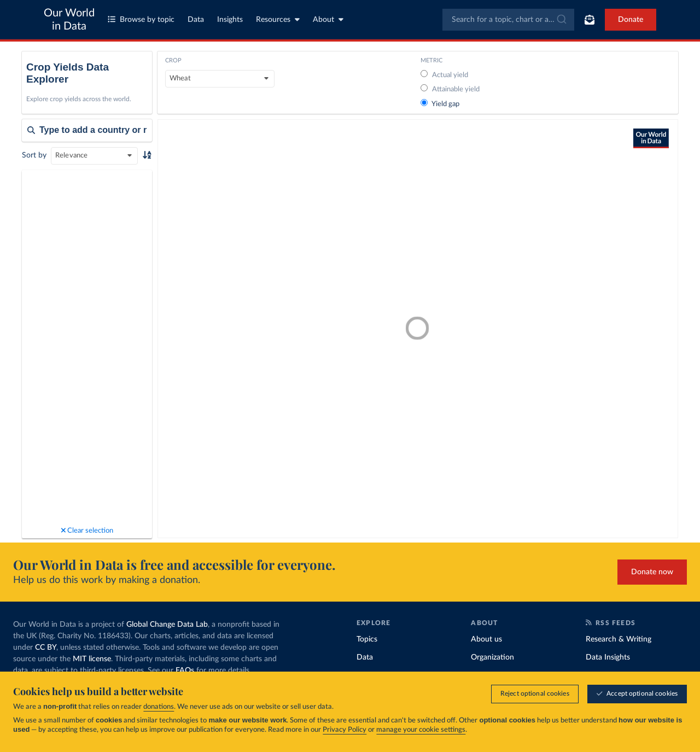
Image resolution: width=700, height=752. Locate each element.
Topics (367, 639)
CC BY (46, 648)
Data (196, 20)
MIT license (92, 659)
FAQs (185, 671)
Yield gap (440, 104)
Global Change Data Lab (167, 625)
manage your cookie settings (421, 730)
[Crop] (220, 79)
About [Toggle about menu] (328, 19)
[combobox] (508, 20)
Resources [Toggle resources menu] (278, 19)
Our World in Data (69, 20)
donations (159, 707)
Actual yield (444, 75)
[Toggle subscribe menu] (590, 20)
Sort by (34, 155)
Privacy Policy (345, 730)
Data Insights (608, 657)
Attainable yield (450, 89)
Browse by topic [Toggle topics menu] (141, 19)
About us (486, 639)
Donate (631, 20)
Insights (230, 20)
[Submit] (561, 20)
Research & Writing (619, 639)
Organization (492, 657)
